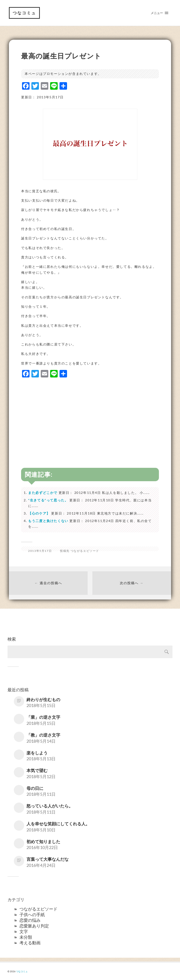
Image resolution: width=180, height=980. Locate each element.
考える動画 (30, 943)
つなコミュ (24, 13)
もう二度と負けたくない (48, 521)
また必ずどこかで (43, 493)
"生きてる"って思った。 (48, 500)
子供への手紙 (32, 915)
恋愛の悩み (30, 920)
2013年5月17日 (40, 551)
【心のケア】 (39, 513)
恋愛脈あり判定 (34, 926)
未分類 (26, 937)
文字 (24, 931)
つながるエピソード (85, 551)
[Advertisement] (90, 415)
